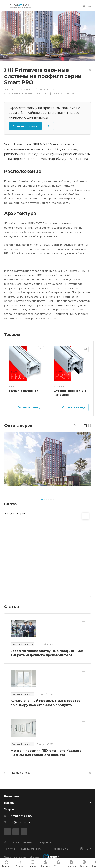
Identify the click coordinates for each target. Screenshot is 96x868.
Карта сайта (61, 849)
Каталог (10, 803)
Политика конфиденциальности (23, 849)
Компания (11, 796)
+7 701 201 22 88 (20, 816)
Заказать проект (25, 126)
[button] (42, 500)
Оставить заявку (29, 407)
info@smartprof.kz (20, 822)
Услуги (9, 809)
